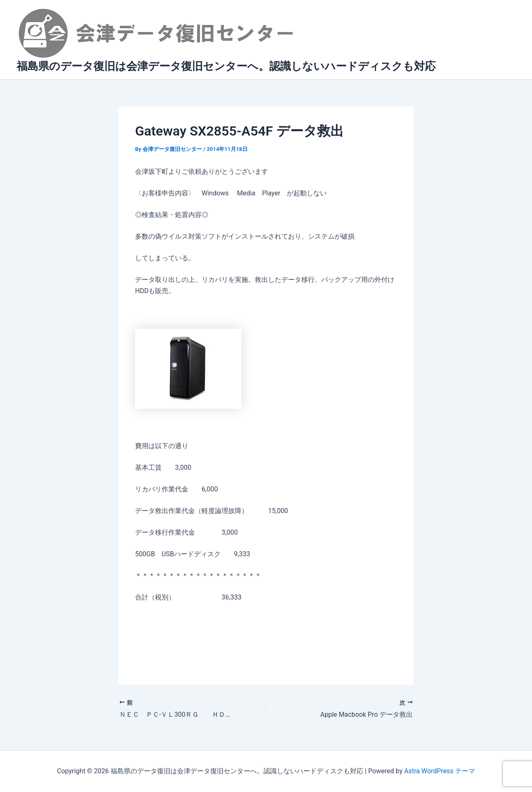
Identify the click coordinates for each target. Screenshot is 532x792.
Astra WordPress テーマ (440, 771)
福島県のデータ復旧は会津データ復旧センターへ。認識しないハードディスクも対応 (226, 66)
